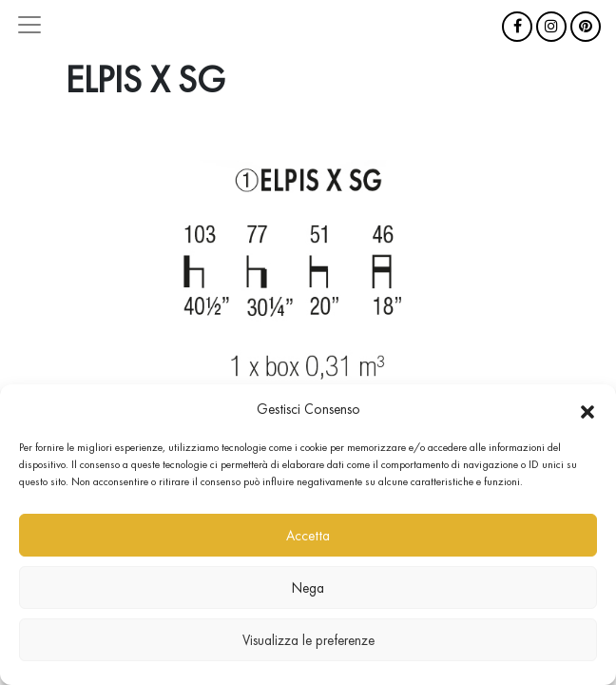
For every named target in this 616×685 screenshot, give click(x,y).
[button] (587, 409)
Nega (308, 588)
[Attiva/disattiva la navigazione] (29, 25)
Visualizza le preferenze (308, 640)
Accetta (308, 536)
